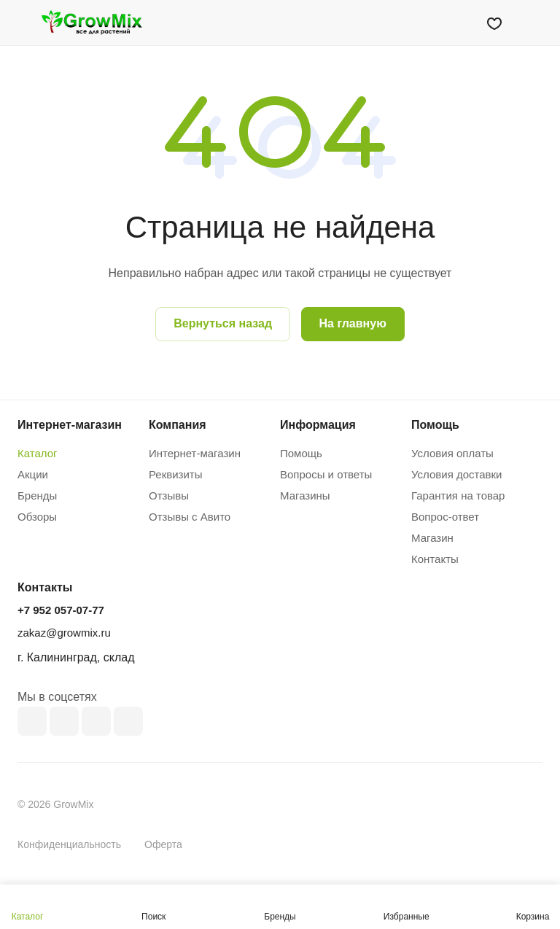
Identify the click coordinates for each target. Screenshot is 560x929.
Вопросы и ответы (326, 474)
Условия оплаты (452, 453)
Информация (318, 425)
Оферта (163, 844)
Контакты (435, 559)
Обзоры (37, 517)
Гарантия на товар (458, 495)
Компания (178, 425)
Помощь (301, 453)
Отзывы (169, 495)
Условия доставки (456, 474)
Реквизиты (176, 474)
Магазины (305, 495)
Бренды (37, 495)
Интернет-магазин (195, 453)
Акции (33, 474)
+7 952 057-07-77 (61, 610)
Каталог (38, 453)
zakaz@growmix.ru (64, 633)
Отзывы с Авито (190, 517)
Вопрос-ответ (445, 517)
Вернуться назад (223, 323)
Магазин (432, 538)
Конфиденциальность (69, 844)
